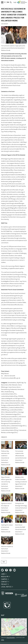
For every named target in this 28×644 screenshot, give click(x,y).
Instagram (10, 570)
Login (15, 2)
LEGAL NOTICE (6, 587)
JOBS (3, 574)
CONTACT (4, 582)
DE (5, 2)
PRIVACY (4, 584)
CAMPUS (4, 579)
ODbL (3, 640)
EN (8, 2)
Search (11, 2)
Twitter (2, 570)
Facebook (6, 570)
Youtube (14, 570)
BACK (4, 562)
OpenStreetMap (11, 638)
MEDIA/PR (5, 577)
